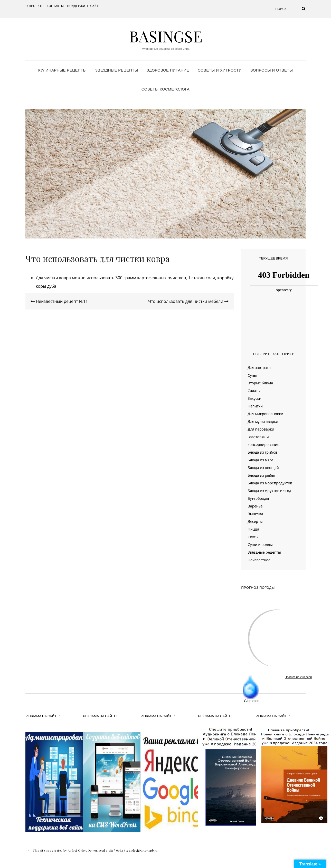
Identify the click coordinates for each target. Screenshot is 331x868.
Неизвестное (259, 560)
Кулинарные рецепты (63, 70)
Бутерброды (258, 498)
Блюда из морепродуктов (270, 483)
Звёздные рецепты (264, 552)
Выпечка (256, 514)
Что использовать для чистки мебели (188, 301)
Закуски (255, 398)
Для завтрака (259, 368)
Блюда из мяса (261, 460)
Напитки (255, 406)
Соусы (253, 537)
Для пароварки (261, 429)
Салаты (254, 391)
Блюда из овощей (263, 468)
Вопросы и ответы (272, 70)
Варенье (255, 506)
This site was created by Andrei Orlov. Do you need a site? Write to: (81, 850)
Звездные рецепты (117, 70)
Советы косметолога (166, 89)
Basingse (166, 36)
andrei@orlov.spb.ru (143, 850)
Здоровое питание (168, 70)
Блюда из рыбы (261, 475)
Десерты (255, 521)
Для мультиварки (263, 421)
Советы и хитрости (220, 70)
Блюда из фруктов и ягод (269, 491)
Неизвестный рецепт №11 (59, 301)
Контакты (55, 6)
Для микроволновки (266, 414)
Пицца (253, 529)
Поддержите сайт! (84, 6)
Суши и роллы (260, 545)
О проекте (34, 6)
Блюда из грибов (263, 452)
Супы (252, 375)
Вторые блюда (261, 383)
